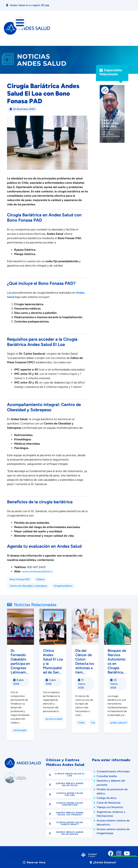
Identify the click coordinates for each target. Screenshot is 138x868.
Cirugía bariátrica (63, 586)
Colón (81, 723)
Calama (40, 579)
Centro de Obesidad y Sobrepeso (28, 586)
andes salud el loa (120, 723)
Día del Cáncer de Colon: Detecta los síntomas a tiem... (85, 661)
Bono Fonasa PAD (20, 579)
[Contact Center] (83, 856)
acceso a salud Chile (57, 719)
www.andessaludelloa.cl (37, 571)
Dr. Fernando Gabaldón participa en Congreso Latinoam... (20, 661)
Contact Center (92, 855)
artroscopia (20, 730)
